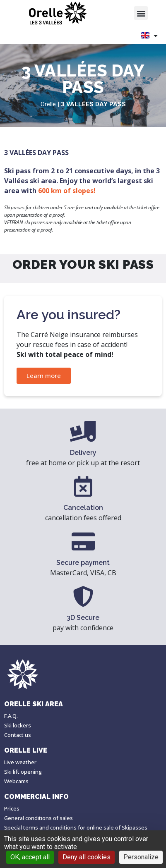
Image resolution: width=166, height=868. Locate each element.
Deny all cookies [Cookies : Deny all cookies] (87, 857)
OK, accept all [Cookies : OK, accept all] (30, 857)
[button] (141, 13)
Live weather (20, 762)
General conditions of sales (38, 818)
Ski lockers (18, 725)
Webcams (16, 781)
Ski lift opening (23, 772)
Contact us (18, 735)
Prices (12, 808)
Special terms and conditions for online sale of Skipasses (76, 827)
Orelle (48, 104)
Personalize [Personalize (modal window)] (141, 857)
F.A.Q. (11, 716)
